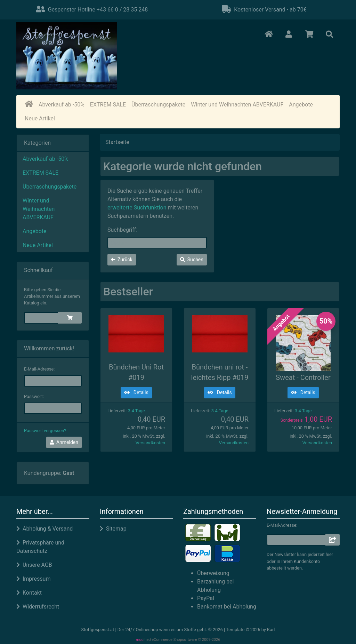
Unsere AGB (34, 565)
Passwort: (34, 396)
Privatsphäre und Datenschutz (40, 547)
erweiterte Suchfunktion (137, 208)
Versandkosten (150, 443)
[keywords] (157, 243)
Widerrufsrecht (38, 607)
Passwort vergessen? (45, 431)
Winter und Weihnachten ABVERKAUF (237, 105)
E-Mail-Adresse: (39, 369)
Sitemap (113, 529)
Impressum (33, 579)
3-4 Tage (136, 411)
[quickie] (41, 318)
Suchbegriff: (122, 230)
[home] (29, 105)
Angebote (301, 105)
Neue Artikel (40, 118)
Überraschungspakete (158, 105)
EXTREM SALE (108, 105)
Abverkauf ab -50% (62, 105)
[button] (289, 35)
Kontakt (29, 593)
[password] (53, 408)
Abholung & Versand (44, 529)
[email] (53, 381)
